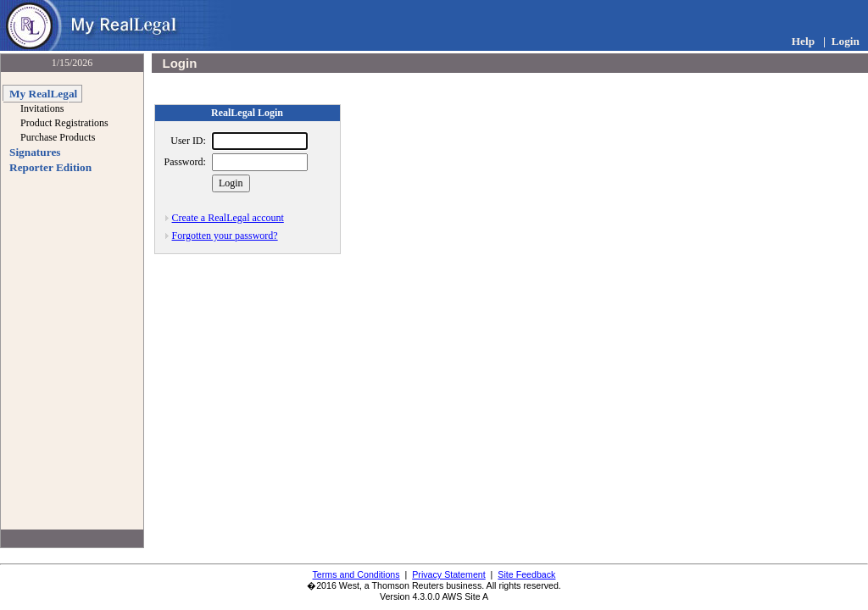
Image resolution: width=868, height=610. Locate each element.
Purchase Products (58, 137)
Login (846, 41)
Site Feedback (526, 574)
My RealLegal (43, 94)
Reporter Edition (50, 167)
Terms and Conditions (356, 574)
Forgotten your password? (225, 236)
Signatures (35, 152)
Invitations (42, 108)
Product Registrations (64, 123)
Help (803, 41)
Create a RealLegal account (228, 218)
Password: (185, 162)
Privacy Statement (448, 574)
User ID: (188, 141)
